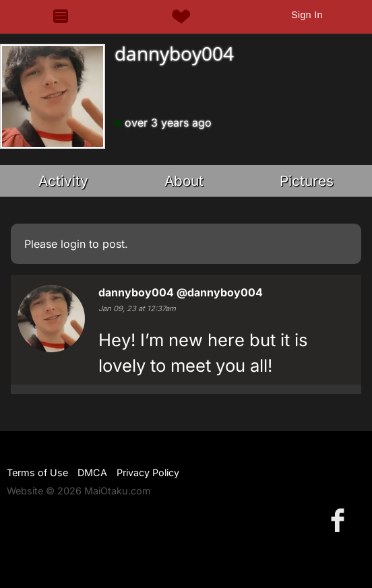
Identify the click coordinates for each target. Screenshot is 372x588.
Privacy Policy (148, 472)
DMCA (92, 472)
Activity (63, 181)
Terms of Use (37, 472)
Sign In (307, 15)
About (184, 181)
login (73, 244)
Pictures (307, 181)
